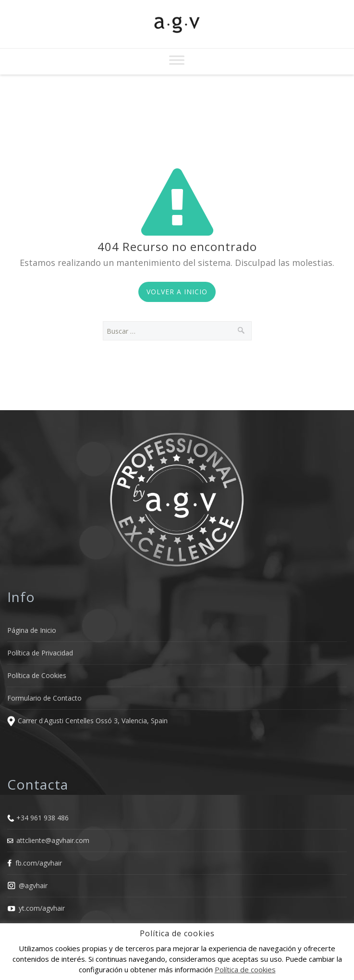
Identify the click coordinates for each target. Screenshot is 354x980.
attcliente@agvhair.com (53, 840)
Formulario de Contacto (44, 698)
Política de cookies (245, 969)
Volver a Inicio (177, 292)
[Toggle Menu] (177, 60)
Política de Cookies (37, 675)
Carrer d (30, 721)
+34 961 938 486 (43, 818)
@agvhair (33, 886)
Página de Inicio (32, 630)
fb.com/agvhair (39, 863)
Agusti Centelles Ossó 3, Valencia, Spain (106, 721)
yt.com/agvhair (42, 908)
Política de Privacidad (40, 653)
